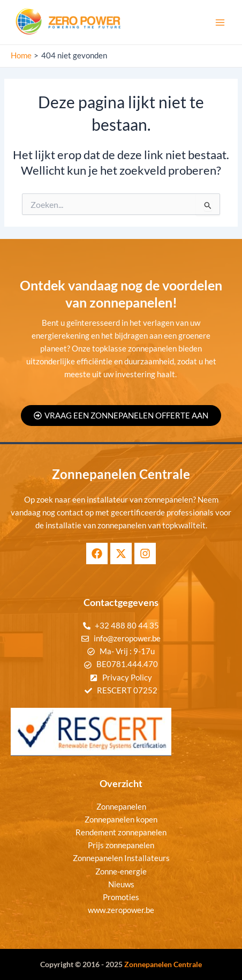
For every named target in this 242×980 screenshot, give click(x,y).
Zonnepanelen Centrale (163, 964)
